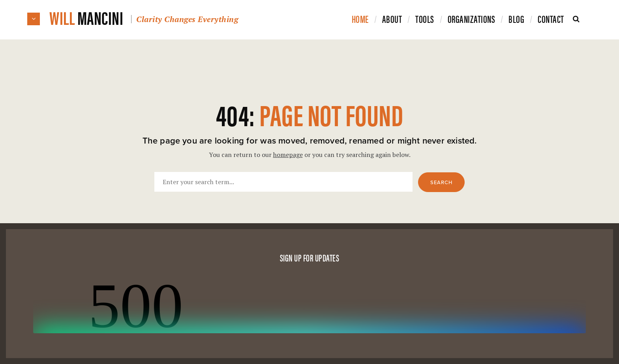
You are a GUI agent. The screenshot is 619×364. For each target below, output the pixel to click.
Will (144, 17)
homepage (288, 155)
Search (441, 183)
